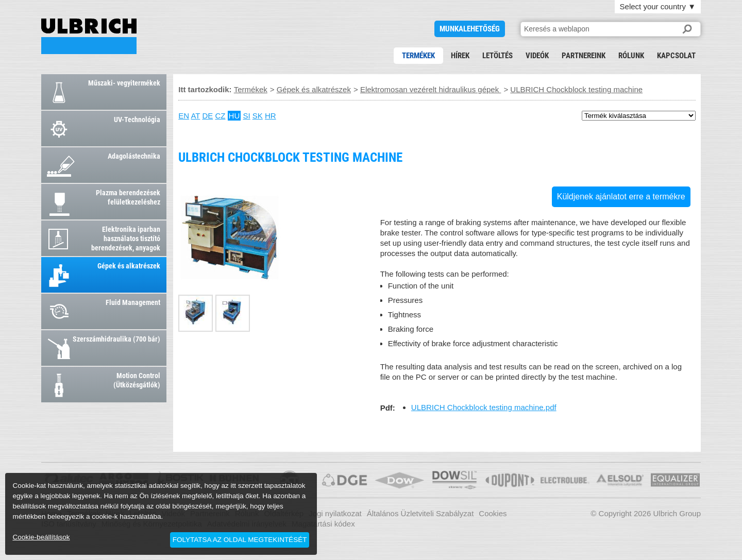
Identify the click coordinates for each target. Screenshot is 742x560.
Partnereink (584, 56)
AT (195, 116)
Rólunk (631, 56)
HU (234, 116)
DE (207, 116)
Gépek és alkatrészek (314, 89)
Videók (537, 56)
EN (184, 116)
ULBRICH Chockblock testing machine (89, 36)
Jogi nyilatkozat (335, 513)
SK (258, 116)
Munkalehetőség (470, 29)
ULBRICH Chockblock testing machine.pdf (484, 407)
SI (246, 116)
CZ (220, 116)
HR (271, 116)
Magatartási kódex (323, 524)
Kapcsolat (676, 56)
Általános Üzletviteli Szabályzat (420, 513)
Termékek (418, 56)
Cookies (493, 513)
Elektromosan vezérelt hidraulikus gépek (431, 89)
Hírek (460, 56)
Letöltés (498, 56)
